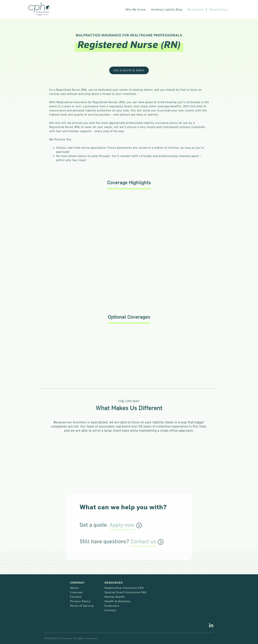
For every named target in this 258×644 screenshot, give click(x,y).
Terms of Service (82, 606)
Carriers (76, 597)
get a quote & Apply (129, 70)
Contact (110, 610)
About (74, 588)
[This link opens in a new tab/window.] (211, 626)
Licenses (76, 592)
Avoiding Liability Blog (167, 9)
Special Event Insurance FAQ (126, 592)
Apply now (122, 525)
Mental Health (115, 597)
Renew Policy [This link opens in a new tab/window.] (218, 9)
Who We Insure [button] (136, 9)
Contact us (143, 542)
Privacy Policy (80, 601)
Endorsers (112, 606)
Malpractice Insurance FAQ (124, 588)
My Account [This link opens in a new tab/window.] (196, 9)
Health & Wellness (118, 601)
